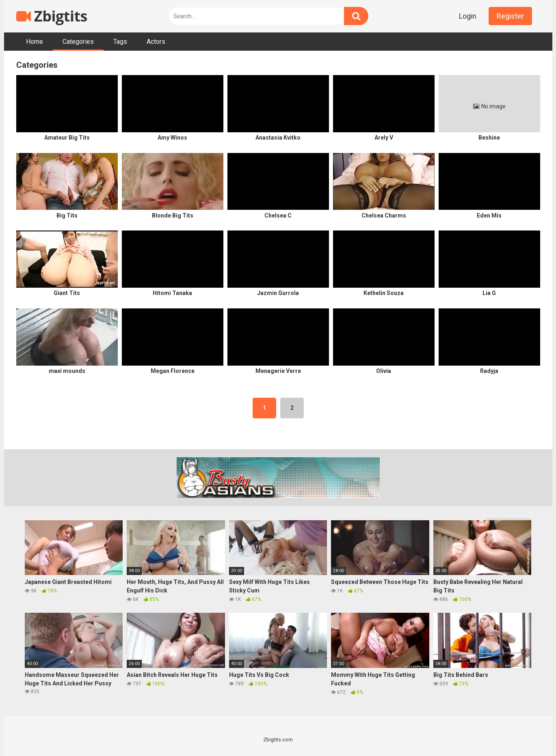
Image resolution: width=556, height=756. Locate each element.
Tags (120, 42)
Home (35, 42)
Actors (156, 42)
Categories (78, 42)
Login (468, 16)
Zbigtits (52, 16)
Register (510, 16)
